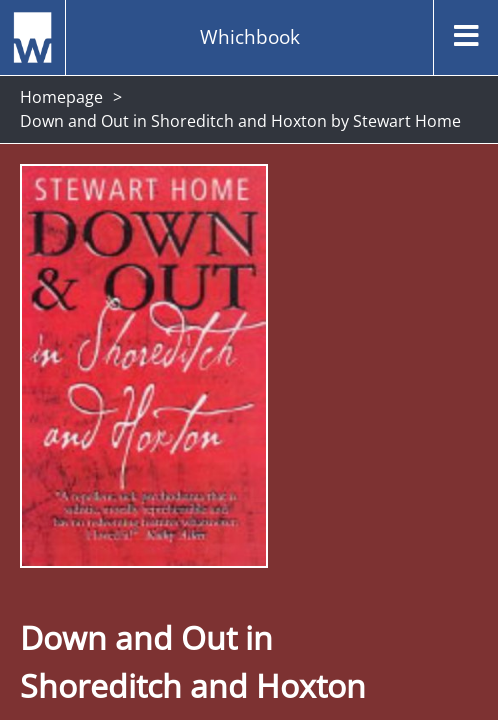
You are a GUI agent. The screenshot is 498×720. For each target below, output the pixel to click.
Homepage (61, 97)
